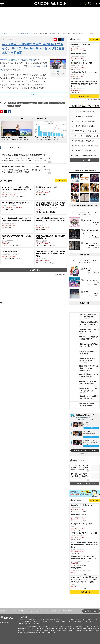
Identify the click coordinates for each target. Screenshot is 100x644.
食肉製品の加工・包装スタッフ (81, 44)
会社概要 (2, 611)
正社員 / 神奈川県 (17, 206)
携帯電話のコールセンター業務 (81, 63)
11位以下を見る (85, 160)
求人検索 (62, 181)
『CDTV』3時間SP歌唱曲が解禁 (85, 111)
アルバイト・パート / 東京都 (17, 255)
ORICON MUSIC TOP (24, 33)
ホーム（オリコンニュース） (8, 33)
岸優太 (32, 60)
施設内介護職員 (76, 568)
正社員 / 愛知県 (51, 224)
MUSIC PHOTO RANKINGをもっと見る (85, 205)
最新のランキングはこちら (84, 451)
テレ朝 (52, 103)
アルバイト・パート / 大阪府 (51, 257)
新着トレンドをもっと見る (85, 484)
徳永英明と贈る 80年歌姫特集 (84, 141)
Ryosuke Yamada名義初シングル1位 (86, 136)
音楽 (18, 106)
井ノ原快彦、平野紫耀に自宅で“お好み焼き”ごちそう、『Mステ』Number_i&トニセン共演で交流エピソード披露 (33, 48)
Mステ (11, 106)
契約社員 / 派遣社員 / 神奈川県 (51, 207)
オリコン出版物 (12, 611)
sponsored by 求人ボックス (61, 275)
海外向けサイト (56, 611)
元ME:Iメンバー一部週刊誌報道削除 (86, 156)
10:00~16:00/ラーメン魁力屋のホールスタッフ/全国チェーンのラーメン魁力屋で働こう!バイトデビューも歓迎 (84, 579)
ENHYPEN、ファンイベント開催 (85, 131)
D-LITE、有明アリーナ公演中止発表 (86, 146)
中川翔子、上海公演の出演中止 (85, 126)
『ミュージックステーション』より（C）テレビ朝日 (58, 73)
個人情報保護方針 (68, 611)
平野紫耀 (12, 60)
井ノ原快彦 (43, 103)
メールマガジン (45, 611)
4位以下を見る (85, 255)
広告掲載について (23, 611)
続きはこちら (35, 270)
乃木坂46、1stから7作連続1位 (84, 116)
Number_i (4, 60)
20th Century (35, 66)
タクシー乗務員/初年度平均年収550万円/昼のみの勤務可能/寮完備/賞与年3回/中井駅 (84, 84)
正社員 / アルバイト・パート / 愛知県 (17, 192)
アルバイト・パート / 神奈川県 (17, 240)
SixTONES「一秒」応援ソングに (85, 151)
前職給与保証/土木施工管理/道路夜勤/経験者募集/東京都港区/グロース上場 (84, 557)
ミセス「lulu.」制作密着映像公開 (85, 121)
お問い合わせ (34, 611)
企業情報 (96, 611)
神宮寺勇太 (22, 60)
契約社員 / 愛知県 (51, 191)
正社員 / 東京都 (17, 223)
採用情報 (88, 611)
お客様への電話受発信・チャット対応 (84, 72)
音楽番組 (61, 103)
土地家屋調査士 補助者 (79, 54)
